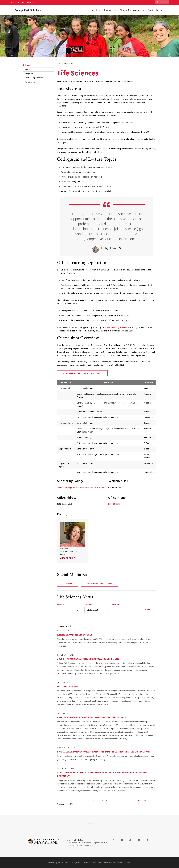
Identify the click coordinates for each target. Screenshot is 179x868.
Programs (109, 10)
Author (115, 604)
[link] (72, 541)
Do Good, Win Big (67, 686)
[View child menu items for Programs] (116, 10)
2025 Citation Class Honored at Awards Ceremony (88, 659)
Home (26, 65)
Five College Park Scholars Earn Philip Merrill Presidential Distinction (103, 752)
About (94, 10)
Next (142, 800)
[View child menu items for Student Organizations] (143, 10)
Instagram (68, 584)
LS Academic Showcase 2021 (100, 584)
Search (60, 604)
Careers (128, 863)
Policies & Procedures (93, 863)
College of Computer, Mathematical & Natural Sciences (81, 487)
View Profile (67, 558)
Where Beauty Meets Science (75, 635)
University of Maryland (23, 2)
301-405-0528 (114, 504)
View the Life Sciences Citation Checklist (82, 373)
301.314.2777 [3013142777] (71, 845)
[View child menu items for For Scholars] (162, 10)
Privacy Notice (76, 863)
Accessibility (63, 863)
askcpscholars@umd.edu (86, 845)
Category (89, 604)
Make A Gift (162, 3)
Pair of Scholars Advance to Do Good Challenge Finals (92, 717)
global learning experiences (118, 327)
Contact (90, 824)
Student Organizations (130, 10)
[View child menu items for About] (100, 10)
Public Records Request (113, 863)
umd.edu (52, 863)
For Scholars (154, 10)
